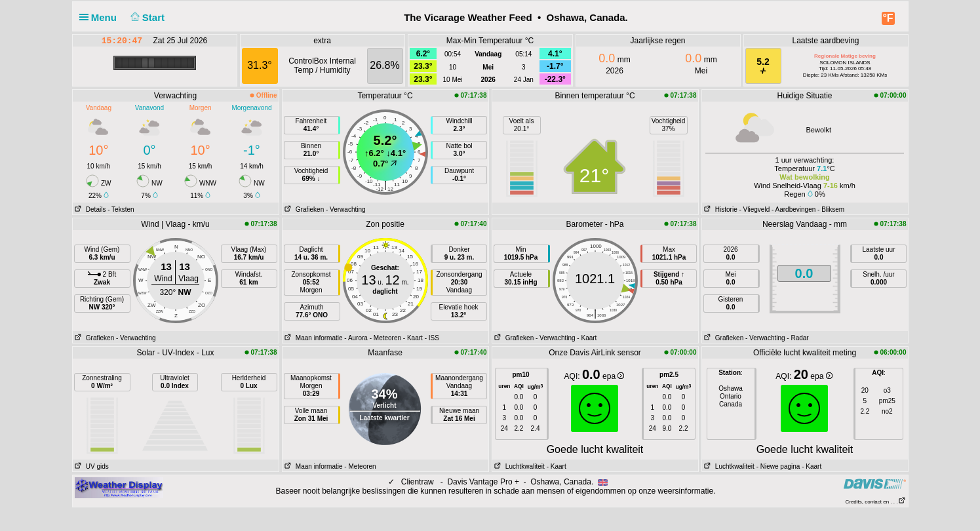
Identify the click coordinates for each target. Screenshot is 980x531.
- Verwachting (346, 209)
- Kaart (413, 338)
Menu (101, 17)
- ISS (432, 338)
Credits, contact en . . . (875, 502)
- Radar (797, 338)
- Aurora (356, 338)
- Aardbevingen (794, 209)
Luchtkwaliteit (519, 466)
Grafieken (304, 209)
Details (89, 209)
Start (146, 17)
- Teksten (121, 209)
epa (613, 376)
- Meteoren (385, 338)
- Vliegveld (755, 209)
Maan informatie (313, 338)
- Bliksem (831, 209)
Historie (720, 209)
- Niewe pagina (778, 466)
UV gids (91, 466)
